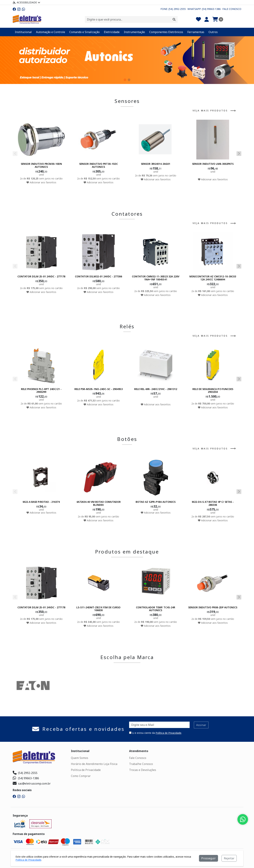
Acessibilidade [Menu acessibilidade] (26, 2)
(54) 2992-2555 (25, 773)
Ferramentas (196, 32)
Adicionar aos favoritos (41, 182)
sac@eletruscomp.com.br (32, 783)
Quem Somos (80, 758)
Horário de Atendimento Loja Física (94, 764)
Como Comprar (81, 776)
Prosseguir (208, 858)
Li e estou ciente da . (155, 733)
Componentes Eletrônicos (166, 32)
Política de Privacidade (168, 733)
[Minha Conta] (207, 19)
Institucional (23, 32)
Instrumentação (134, 32)
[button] (125, 80)
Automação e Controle (51, 32)
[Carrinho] (218, 19)
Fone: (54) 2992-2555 (173, 9)
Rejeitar (229, 858)
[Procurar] (174, 19)
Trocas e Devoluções (143, 770)
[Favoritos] (198, 19)
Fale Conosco (232, 9)
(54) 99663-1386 (26, 778)
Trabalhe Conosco (141, 764)
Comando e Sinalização (84, 32)
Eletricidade (112, 32)
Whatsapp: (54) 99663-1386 (204, 9)
